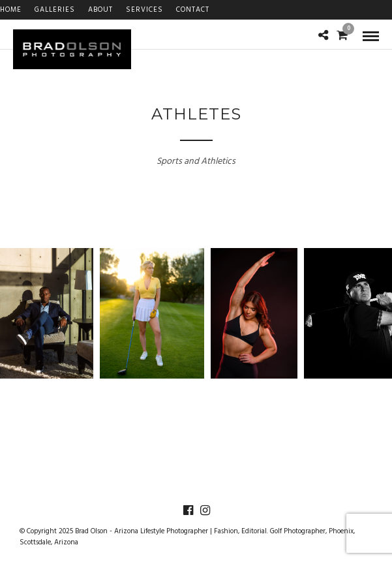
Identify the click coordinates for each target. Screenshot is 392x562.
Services (144, 10)
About (100, 10)
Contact (193, 10)
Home (11, 10)
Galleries (55, 10)
